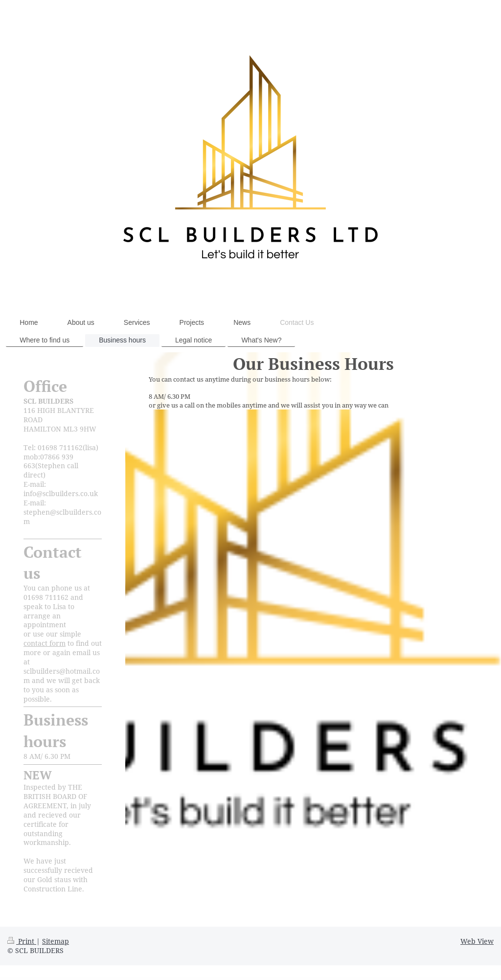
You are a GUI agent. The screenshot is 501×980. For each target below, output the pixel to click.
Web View (477, 941)
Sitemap (56, 941)
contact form (45, 643)
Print (22, 941)
